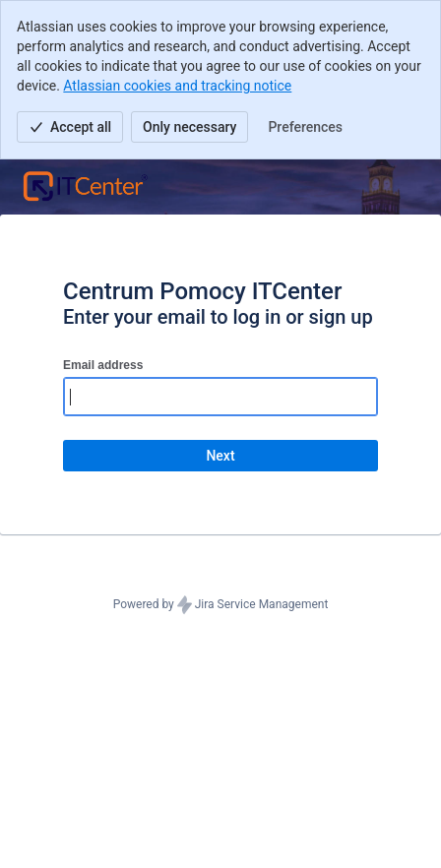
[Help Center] (85, 187)
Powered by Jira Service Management (221, 605)
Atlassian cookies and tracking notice (177, 86)
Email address (103, 365)
